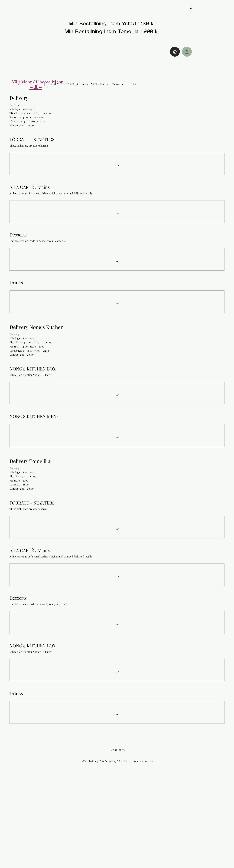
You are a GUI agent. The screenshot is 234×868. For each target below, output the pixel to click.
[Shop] (187, 52)
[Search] (191, 8)
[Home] (175, 52)
